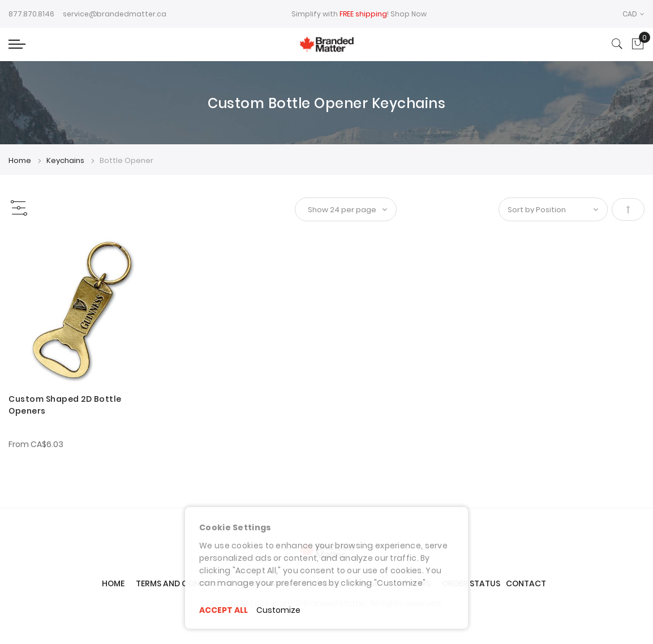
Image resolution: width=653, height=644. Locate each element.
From (36, 444)
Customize (278, 610)
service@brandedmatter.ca (115, 14)
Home (21, 160)
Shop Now (409, 14)
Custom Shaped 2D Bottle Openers (65, 405)
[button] (633, 14)
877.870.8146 (31, 14)
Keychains (66, 160)
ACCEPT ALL (224, 610)
